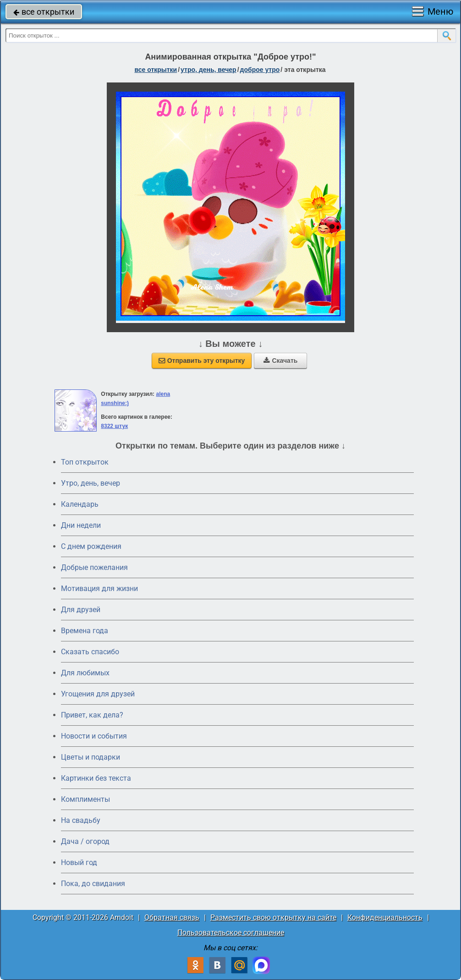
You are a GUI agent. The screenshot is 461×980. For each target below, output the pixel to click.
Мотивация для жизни (99, 589)
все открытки (44, 12)
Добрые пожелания (94, 567)
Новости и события (94, 736)
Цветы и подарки (91, 757)
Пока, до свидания (93, 884)
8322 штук (114, 426)
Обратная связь (172, 917)
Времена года (85, 631)
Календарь (80, 504)
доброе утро (260, 70)
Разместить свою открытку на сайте (273, 917)
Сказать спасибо (90, 652)
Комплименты (85, 799)
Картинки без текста (96, 778)
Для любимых (85, 673)
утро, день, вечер (209, 70)
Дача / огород (85, 841)
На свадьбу (81, 820)
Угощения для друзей (98, 694)
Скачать (280, 361)
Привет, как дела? (92, 715)
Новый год (79, 862)
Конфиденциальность (385, 917)
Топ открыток (85, 462)
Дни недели (81, 525)
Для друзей (81, 610)
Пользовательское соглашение (231, 933)
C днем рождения (91, 546)
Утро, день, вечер (91, 483)
